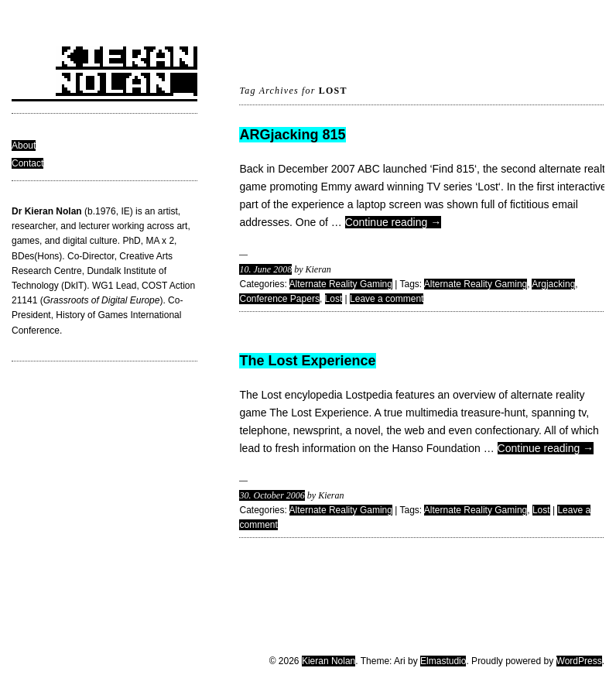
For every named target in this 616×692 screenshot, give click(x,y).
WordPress (579, 661)
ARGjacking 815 (292, 135)
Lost (334, 299)
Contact (27, 163)
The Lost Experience (307, 361)
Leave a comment (387, 299)
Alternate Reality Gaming (341, 284)
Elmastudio (443, 661)
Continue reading (394, 222)
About (24, 146)
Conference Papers (279, 299)
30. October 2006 (272, 495)
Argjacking (553, 284)
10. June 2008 (265, 269)
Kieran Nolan (329, 661)
